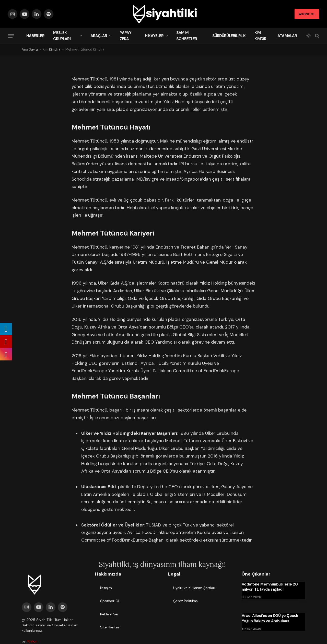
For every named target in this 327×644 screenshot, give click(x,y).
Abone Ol (307, 14)
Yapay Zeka (126, 36)
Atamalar (287, 36)
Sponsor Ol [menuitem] (110, 601)
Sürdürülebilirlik (229, 36)
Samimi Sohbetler (187, 36)
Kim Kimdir (260, 36)
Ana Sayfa (30, 49)
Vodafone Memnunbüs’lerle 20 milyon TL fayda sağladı (270, 587)
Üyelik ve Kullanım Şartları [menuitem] (194, 588)
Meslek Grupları (62, 36)
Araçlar (99, 36)
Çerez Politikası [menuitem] (186, 601)
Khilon (33, 641)
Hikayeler (154, 36)
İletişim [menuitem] (106, 588)
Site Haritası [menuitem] (110, 627)
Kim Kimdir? (52, 49)
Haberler (35, 36)
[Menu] (11, 36)
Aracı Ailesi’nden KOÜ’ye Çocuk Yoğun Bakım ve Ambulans (270, 618)
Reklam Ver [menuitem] (109, 614)
